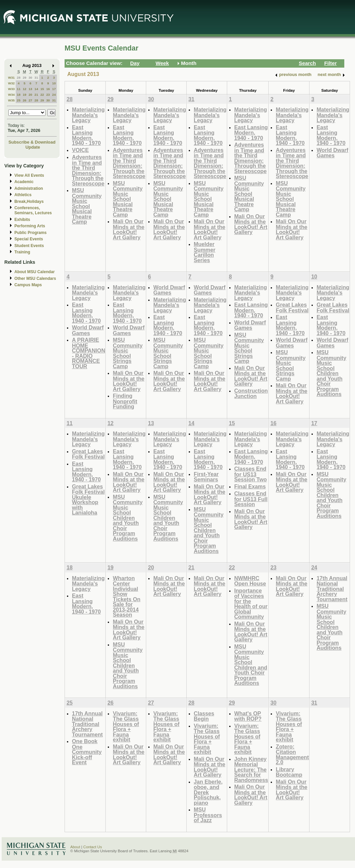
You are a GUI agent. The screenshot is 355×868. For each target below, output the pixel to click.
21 (36, 95)
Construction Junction (251, 393)
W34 (11, 95)
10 (54, 83)
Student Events (29, 246)
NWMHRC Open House (250, 581)
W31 (11, 77)
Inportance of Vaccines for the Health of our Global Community (251, 604)
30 (30, 77)
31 (36, 77)
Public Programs (30, 233)
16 (48, 89)
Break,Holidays (29, 202)
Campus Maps (28, 285)
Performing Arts (30, 226)
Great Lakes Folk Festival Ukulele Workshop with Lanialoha (88, 500)
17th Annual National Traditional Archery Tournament (332, 589)
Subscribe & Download (32, 142)
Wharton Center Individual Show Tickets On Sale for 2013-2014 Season (126, 597)
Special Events (29, 239)
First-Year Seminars (206, 477)
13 (30, 89)
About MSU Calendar (34, 272)
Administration (29, 188)
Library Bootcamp (289, 772)
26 (25, 100)
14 (36, 89)
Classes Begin (204, 716)
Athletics (23, 195)
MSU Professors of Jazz (208, 815)
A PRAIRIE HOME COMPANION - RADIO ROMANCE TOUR (88, 353)
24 (54, 95)
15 (42, 89)
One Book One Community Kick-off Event (87, 752)
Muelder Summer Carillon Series (205, 252)
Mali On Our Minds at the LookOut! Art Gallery (128, 229)
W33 (11, 89)
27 (30, 100)
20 (30, 95)
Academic (24, 182)
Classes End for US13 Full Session (251, 499)
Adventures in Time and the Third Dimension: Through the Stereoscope (88, 170)
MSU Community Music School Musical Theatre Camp (87, 206)
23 (48, 95)
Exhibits (22, 220)
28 (19, 77)
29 (25, 77)
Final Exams (250, 486)
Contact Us (93, 847)
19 (25, 95)
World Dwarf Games (332, 153)
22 (42, 95)
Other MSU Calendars (35, 279)
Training (22, 252)
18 (19, 95)
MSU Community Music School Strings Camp (128, 353)
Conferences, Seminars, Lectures (33, 210)
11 (19, 89)
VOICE (80, 150)
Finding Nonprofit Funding (125, 401)
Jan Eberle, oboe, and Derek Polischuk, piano (208, 792)
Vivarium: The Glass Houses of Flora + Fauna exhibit (126, 727)
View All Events (29, 175)
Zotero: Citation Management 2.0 (292, 755)
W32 (11, 83)
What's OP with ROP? (248, 716)
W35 (11, 100)
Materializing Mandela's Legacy (88, 115)
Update (33, 147)
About (75, 847)
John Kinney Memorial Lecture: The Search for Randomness (251, 769)
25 (19, 100)
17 (54, 89)
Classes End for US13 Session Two (251, 474)
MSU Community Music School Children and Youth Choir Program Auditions (331, 373)
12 (25, 89)
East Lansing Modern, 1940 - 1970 (86, 135)
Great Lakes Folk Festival (292, 307)
